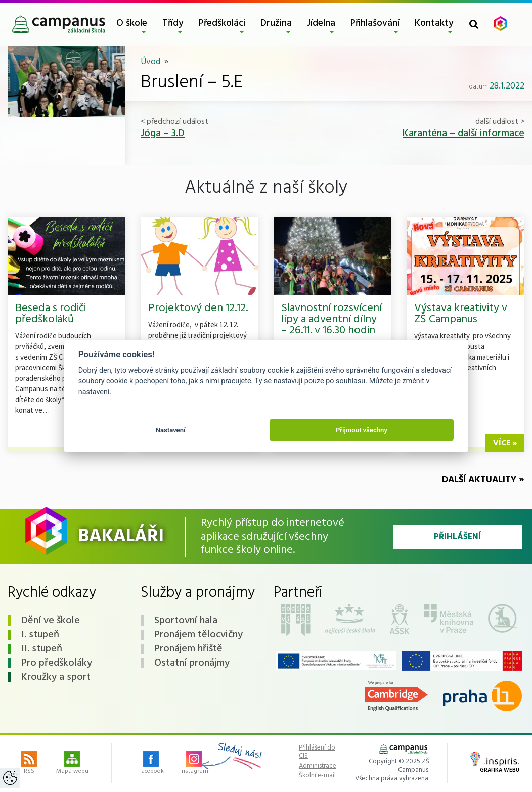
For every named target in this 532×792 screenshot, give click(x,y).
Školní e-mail (317, 776)
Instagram (194, 764)
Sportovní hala (186, 621)
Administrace (318, 766)
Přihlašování (375, 23)
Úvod (150, 62)
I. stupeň (40, 635)
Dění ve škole (51, 621)
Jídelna (321, 23)
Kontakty (434, 23)
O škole (132, 23)
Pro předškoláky (57, 663)
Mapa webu (72, 764)
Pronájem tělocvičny (198, 635)
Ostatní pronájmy (192, 663)
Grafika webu (495, 763)
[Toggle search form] (474, 24)
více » (505, 443)
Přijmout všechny (362, 430)
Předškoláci (222, 23)
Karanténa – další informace (463, 134)
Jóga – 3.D (163, 134)
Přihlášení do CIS (317, 752)
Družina (276, 23)
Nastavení (171, 430)
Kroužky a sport (56, 677)
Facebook (151, 764)
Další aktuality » (483, 480)
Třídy (173, 23)
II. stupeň (42, 649)
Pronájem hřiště (188, 649)
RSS (29, 764)
